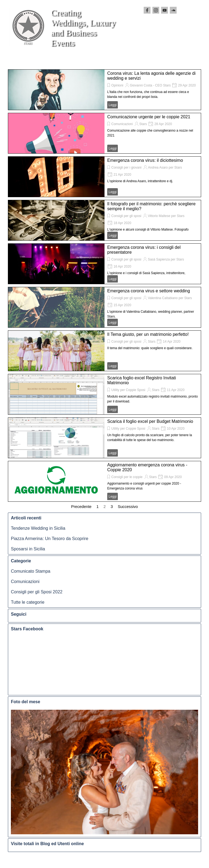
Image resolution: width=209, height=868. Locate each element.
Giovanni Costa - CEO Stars (150, 85)
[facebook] (147, 10)
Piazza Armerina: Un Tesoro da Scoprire (50, 539)
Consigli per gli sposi (126, 216)
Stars (143, 124)
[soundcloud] (173, 10)
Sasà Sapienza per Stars (166, 259)
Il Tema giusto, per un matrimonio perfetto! (148, 334)
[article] (104, 90)
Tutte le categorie (28, 602)
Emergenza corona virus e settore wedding (149, 291)
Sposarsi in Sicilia (28, 549)
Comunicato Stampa (31, 571)
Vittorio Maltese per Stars (166, 216)
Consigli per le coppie (127, 477)
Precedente (81, 507)
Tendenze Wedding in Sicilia (38, 528)
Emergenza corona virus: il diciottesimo (145, 160)
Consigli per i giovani (126, 168)
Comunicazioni (122, 124)
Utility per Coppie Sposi (128, 390)
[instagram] (156, 10)
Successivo (128, 507)
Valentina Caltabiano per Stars (170, 298)
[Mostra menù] (28, 60)
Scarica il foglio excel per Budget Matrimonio (150, 421)
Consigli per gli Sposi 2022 (37, 592)
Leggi (113, 105)
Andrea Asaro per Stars (165, 168)
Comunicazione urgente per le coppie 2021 (149, 117)
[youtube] (165, 10)
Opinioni (117, 85)
